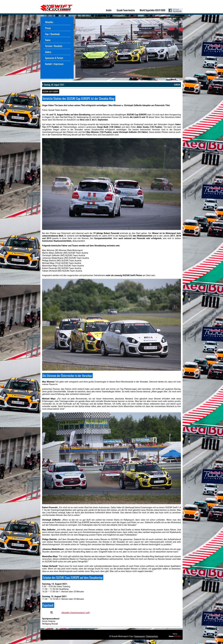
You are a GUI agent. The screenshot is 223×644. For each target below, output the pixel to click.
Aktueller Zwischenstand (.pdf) (76, 613)
